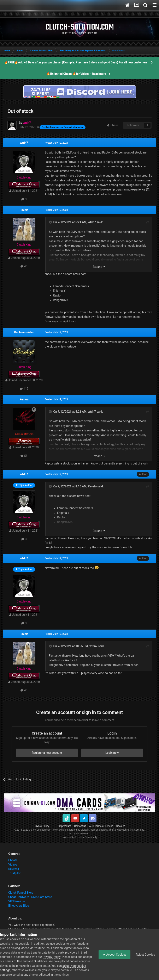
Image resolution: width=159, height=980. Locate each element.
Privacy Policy (42, 826)
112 (24, 389)
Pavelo (24, 210)
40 (24, 266)
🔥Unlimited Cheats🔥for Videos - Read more (76, 74)
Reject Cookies (145, 955)
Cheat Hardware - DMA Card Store (30, 897)
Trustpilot (14, 873)
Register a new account (47, 753)
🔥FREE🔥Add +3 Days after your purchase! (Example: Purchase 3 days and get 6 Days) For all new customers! (76, 62)
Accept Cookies (114, 955)
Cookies (121, 826)
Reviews (14, 869)
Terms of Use (23, 961)
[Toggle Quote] (51, 222)
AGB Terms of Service (101, 826)
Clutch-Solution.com (40, 830)
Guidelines (50, 961)
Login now (112, 753)
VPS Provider (17, 901)
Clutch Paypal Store (21, 893)
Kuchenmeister (24, 332)
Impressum (65, 826)
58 (24, 456)
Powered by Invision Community (80, 837)
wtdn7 (24, 143)
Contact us (80, 826)
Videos (13, 864)
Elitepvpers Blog (19, 906)
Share (112, 125)
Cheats (13, 860)
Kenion (24, 399)
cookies (84, 961)
